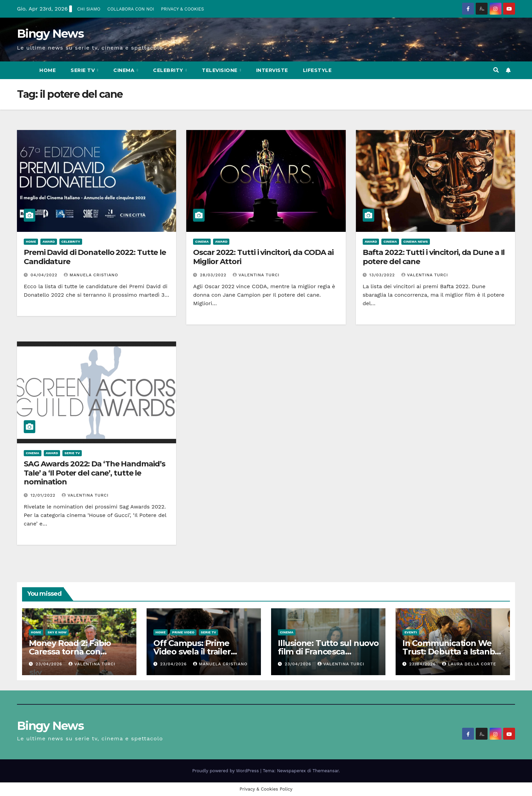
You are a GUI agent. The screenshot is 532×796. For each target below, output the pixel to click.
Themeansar (326, 771)
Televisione (220, 70)
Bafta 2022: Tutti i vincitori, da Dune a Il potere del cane (434, 257)
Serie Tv (83, 70)
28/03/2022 (214, 275)
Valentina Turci (256, 275)
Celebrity (169, 70)
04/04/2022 (45, 275)
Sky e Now (57, 632)
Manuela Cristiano (91, 275)
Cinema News (416, 242)
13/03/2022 (383, 275)
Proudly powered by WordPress (226, 771)
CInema (125, 70)
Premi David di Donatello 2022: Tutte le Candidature (95, 257)
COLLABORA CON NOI (131, 9)
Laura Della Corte (469, 664)
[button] (496, 70)
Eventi (411, 632)
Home (47, 70)
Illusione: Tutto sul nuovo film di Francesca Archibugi (328, 652)
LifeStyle (317, 70)
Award (49, 242)
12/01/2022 (44, 495)
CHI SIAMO (89, 9)
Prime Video (183, 632)
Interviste (272, 70)
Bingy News (50, 34)
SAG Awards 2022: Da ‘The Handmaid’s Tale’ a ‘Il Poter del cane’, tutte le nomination (94, 473)
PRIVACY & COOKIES (183, 9)
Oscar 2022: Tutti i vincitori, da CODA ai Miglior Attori (263, 257)
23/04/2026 (50, 664)
